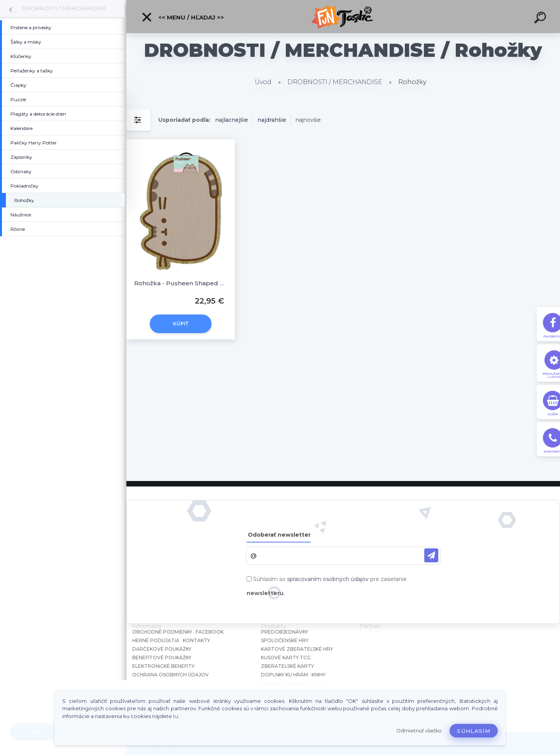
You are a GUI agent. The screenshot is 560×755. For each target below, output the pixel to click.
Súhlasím (474, 731)
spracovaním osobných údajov (328, 579)
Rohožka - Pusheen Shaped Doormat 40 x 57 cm (181, 283)
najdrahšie (272, 120)
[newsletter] (431, 555)
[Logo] (343, 17)
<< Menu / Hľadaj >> (183, 17)
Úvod (263, 82)
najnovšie (308, 120)
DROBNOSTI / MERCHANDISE (64, 8)
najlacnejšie (232, 120)
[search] (541, 19)
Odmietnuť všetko (419, 731)
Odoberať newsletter (279, 535)
